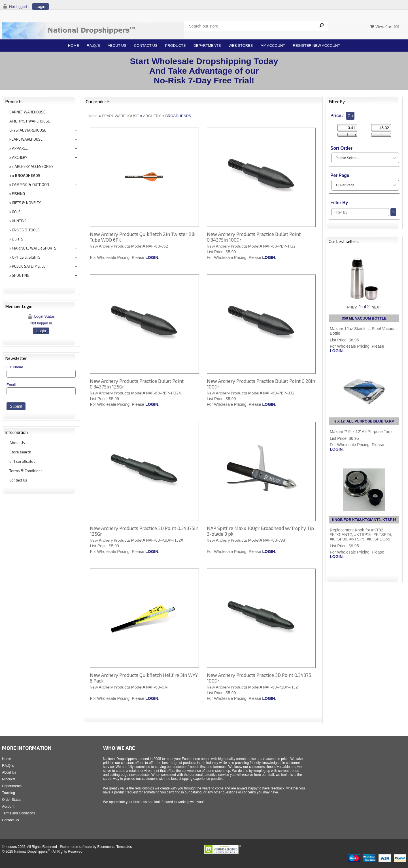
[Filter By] (360, 212)
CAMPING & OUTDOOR (30, 185)
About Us (117, 46)
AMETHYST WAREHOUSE (30, 121)
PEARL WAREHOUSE (26, 139)
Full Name (15, 367)
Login (41, 7)
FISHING (18, 194)
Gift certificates (22, 461)
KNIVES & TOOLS (26, 230)
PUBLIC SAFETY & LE (29, 266)
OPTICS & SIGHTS (26, 257)
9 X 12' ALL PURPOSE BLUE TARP (364, 421)
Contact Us (146, 46)
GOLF (16, 212)
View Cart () (385, 27)
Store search (20, 452)
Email (11, 385)
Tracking (8, 793)
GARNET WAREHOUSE (27, 112)
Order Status (12, 800)
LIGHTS (18, 239)
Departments (207, 46)
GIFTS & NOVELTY (26, 203)
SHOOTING (21, 275)
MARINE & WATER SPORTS (34, 248)
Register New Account (316, 46)
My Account (273, 46)
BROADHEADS (28, 176)
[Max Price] (381, 128)
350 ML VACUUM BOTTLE (364, 318)
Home (74, 46)
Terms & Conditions (26, 471)
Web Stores (241, 46)
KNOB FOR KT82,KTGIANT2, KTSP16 (364, 520)
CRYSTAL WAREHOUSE (28, 130)
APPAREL (20, 148)
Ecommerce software (76, 847)
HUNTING (19, 221)
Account (8, 806)
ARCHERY (20, 157)
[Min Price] (347, 128)
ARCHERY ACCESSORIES (34, 166)
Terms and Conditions (18, 813)
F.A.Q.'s (93, 46)
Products (176, 46)
